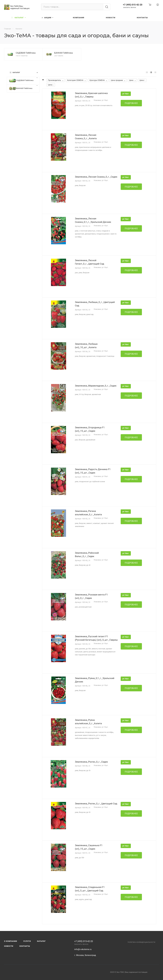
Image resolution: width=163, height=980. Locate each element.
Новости (9, 946)
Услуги (27, 941)
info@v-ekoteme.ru (83, 949)
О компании (11, 941)
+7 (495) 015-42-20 (133, 5)
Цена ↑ (142, 80)
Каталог (42, 941)
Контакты (25, 946)
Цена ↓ (51, 85)
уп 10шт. (126, 94)
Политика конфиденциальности (141, 942)
